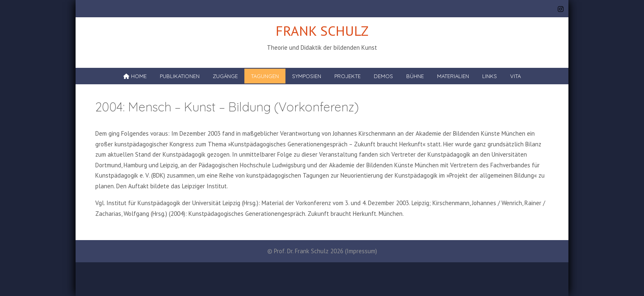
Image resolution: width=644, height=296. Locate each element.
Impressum (361, 251)
